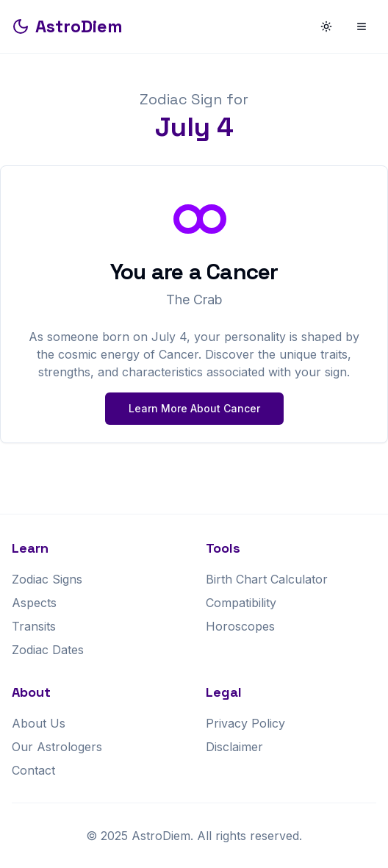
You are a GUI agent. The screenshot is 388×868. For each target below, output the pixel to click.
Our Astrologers (57, 747)
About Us (39, 723)
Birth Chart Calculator (267, 579)
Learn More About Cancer (194, 408)
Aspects (34, 603)
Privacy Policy (245, 723)
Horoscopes (240, 626)
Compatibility (241, 603)
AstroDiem (67, 26)
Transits (34, 626)
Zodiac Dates (48, 650)
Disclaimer (234, 747)
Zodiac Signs (47, 579)
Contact (33, 770)
